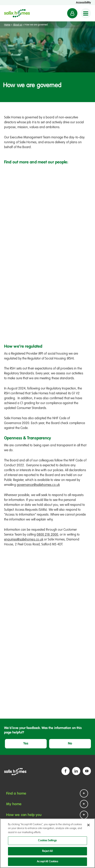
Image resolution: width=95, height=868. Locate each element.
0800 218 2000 (47, 535)
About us (18, 25)
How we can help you (24, 815)
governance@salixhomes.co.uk (38, 485)
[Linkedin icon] (76, 771)
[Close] (88, 825)
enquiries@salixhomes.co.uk (24, 540)
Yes (26, 744)
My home (14, 804)
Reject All (47, 851)
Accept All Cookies (47, 862)
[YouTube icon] (87, 771)
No (70, 744)
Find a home (16, 794)
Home (7, 25)
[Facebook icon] (66, 771)
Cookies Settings (47, 841)
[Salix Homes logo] (17, 13)
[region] (47, 843)
